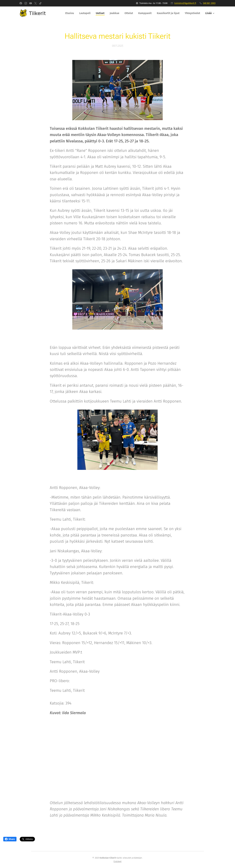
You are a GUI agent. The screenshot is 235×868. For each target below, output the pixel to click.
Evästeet (117, 861)
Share (10, 839)
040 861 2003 (209, 3)
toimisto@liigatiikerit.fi (185, 3)
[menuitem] (70, 13)
